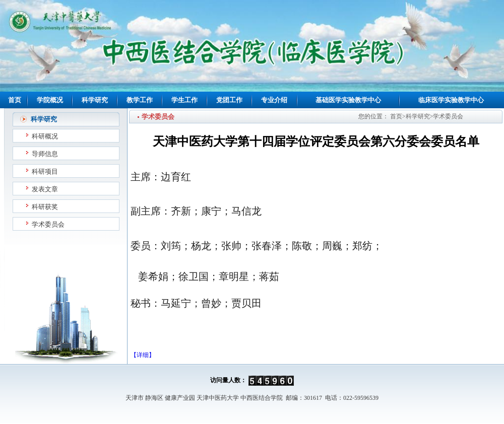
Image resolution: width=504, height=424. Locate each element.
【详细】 (143, 355)
